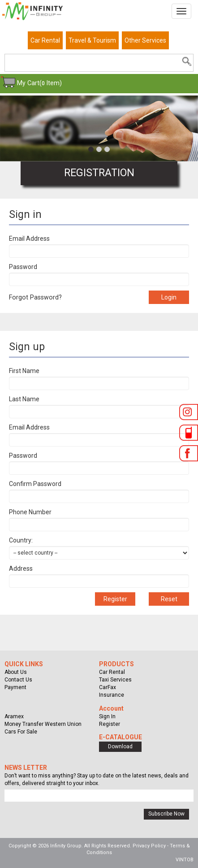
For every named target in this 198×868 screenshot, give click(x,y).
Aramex (14, 716)
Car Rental (45, 40)
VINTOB (185, 860)
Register (110, 724)
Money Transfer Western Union (43, 724)
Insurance (112, 695)
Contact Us (18, 680)
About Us (16, 672)
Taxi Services (115, 680)
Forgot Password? (35, 297)
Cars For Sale (21, 732)
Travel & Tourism (92, 40)
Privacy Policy (149, 846)
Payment (15, 687)
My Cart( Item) (39, 83)
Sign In (107, 716)
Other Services (145, 40)
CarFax (108, 687)
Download (120, 746)
